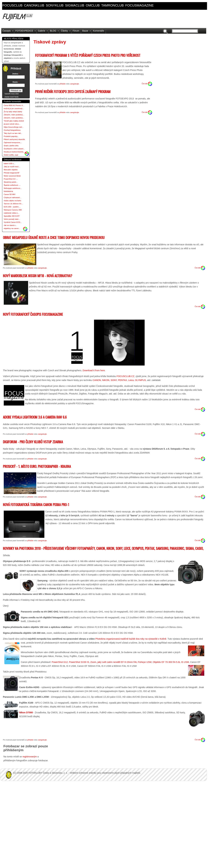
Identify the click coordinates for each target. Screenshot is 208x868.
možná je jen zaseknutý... (14, 108)
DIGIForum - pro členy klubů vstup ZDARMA (33, 442)
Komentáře (98, 31)
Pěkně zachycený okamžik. (15, 139)
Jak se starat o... (10, 225)
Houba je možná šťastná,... (14, 152)
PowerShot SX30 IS (79, 662)
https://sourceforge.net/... (14, 127)
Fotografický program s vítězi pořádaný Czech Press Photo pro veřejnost (88, 55)
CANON (96, 380)
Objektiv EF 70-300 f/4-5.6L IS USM (171, 662)
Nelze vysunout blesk (12, 176)
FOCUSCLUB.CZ (126, 376)
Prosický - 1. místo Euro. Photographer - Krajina (37, 466)
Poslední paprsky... (11, 136)
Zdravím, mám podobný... (14, 115)
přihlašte (63, 84)
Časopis (7, 32)
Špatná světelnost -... (12, 185)
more (27, 153)
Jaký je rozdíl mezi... (12, 167)
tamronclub (113, 5)
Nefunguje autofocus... (13, 188)
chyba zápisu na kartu (12, 201)
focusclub (12, 5)
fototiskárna (8, 191)
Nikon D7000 (26, 712)
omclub (93, 5)
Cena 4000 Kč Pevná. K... (14, 105)
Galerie (42, 32)
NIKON (106, 380)
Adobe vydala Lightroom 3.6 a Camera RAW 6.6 (35, 417)
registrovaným (30, 757)
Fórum (76, 31)
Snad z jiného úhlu (11, 146)
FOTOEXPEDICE (25, 32)
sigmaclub (75, 5)
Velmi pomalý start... (12, 219)
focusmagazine (139, 5)
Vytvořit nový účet (12, 94)
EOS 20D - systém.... (12, 207)
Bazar (86, 32)
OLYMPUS (140, 380)
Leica (131, 380)
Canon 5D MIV (10, 194)
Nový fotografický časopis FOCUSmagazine (33, 314)
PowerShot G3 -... (11, 179)
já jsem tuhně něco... (12, 124)
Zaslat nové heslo (12, 97)
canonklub (34, 5)
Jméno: (16, 74)
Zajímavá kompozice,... (13, 142)
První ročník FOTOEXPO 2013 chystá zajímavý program (73, 92)
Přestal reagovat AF (12, 173)
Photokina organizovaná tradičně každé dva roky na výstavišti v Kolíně (131, 639)
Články (65, 32)
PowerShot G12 (60, 662)
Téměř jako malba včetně (14, 121)
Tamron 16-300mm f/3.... (13, 204)
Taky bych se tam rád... (13, 133)
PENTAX (122, 380)
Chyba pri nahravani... (13, 197)
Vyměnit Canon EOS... (13, 222)
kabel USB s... (9, 163)
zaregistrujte (74, 84)
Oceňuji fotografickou (12, 130)
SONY (114, 380)
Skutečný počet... (11, 182)
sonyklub (55, 5)
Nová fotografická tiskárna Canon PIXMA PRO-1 (36, 505)
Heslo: (16, 82)
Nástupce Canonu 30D (13, 210)
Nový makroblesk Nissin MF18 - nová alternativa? (38, 276)
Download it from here (94, 370)
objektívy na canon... (12, 228)
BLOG (54, 32)
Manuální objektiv (11, 170)
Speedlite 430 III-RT (12, 216)
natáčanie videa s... (11, 213)
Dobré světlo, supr (11, 155)
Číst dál (144, 84)
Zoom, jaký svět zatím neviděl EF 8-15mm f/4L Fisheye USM (121, 662)
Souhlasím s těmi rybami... (14, 149)
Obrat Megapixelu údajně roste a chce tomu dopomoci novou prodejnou (54, 237)
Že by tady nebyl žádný (13, 112)
